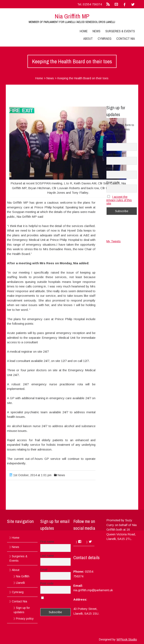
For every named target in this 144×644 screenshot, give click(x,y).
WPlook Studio (127, 639)
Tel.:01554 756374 (90, 4)
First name (113, 141)
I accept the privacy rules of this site (119, 200)
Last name (113, 154)
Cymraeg (105, 38)
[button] (68, 143)
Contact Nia (126, 38)
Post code (113, 182)
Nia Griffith (23, 576)
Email (110, 168)
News (96, 31)
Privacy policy (25, 619)
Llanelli (20, 583)
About (88, 38)
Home (84, 31)
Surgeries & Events (120, 31)
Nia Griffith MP (72, 16)
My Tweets (114, 241)
